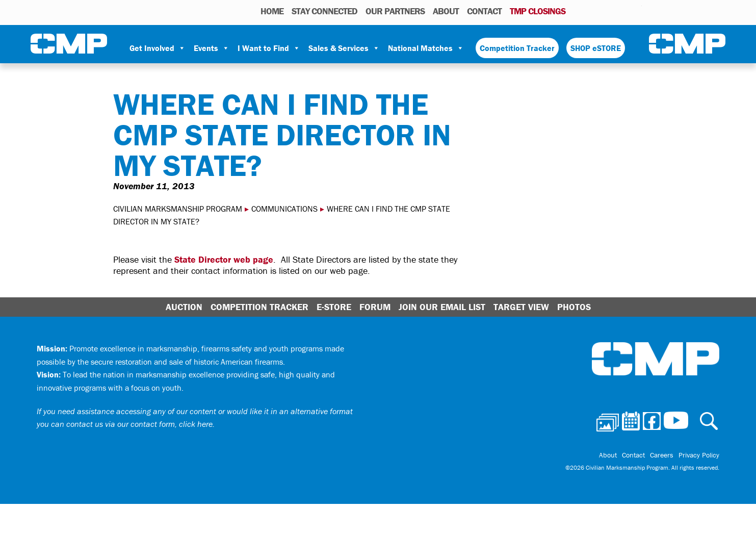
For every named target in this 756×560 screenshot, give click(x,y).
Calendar (593, 11)
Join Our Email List (442, 307)
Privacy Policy (699, 455)
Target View (521, 307)
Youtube (635, 11)
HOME (272, 11)
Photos (577, 11)
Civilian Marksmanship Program (69, 44)
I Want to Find (269, 48)
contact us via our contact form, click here (139, 424)
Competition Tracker (517, 48)
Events (212, 48)
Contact (484, 11)
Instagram (621, 11)
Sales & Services (344, 48)
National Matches (426, 48)
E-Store (334, 307)
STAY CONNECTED (324, 11)
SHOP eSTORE (596, 48)
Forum (375, 307)
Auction (184, 307)
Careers (662, 455)
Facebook (608, 11)
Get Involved (158, 48)
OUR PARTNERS (395, 11)
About (446, 11)
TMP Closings (538, 11)
